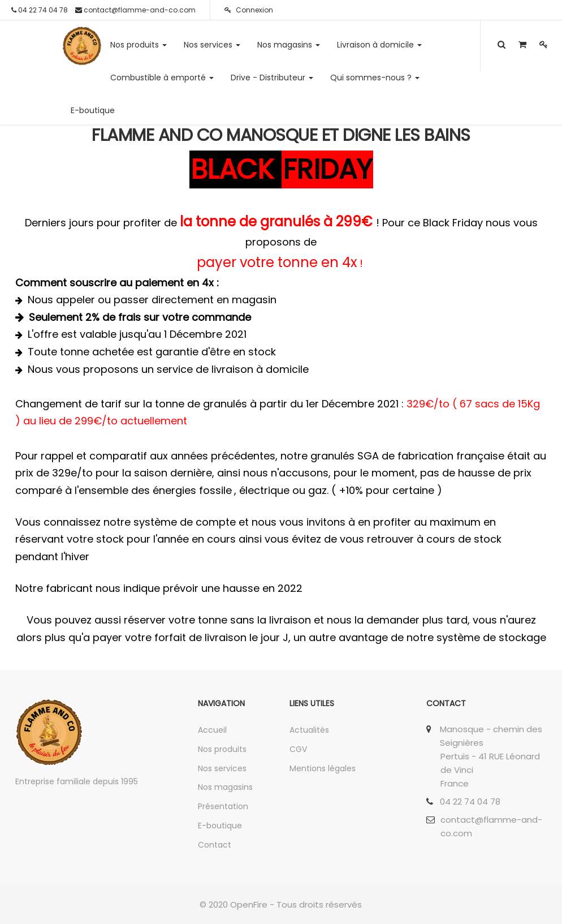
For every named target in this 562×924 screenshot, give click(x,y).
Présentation (223, 806)
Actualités (309, 730)
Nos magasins (225, 787)
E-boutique (220, 826)
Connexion (249, 10)
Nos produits (222, 749)
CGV (298, 749)
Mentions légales (323, 768)
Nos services (222, 768)
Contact (215, 845)
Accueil (212, 730)
